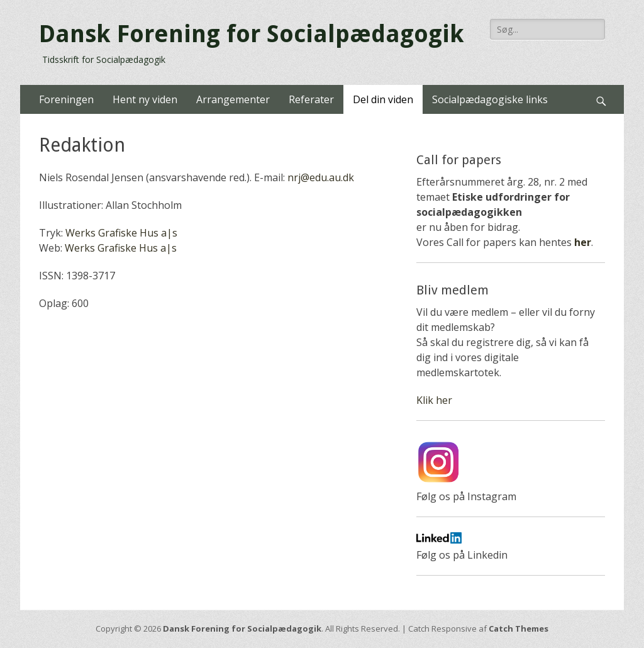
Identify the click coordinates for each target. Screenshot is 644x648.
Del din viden (383, 99)
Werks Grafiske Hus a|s (121, 233)
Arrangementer (233, 99)
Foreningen (66, 99)
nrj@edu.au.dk (321, 177)
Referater (311, 99)
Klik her (434, 400)
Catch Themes (519, 628)
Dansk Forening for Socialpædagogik (252, 34)
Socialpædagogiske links (490, 99)
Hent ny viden (145, 99)
